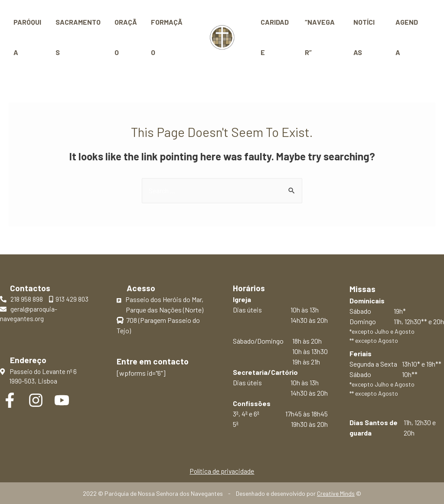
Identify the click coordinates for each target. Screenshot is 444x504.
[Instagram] (36, 400)
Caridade (273, 37)
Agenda (406, 37)
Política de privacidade (222, 471)
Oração (126, 37)
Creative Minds (336, 493)
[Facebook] (10, 400)
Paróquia (27, 37)
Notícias (366, 37)
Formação (167, 37)
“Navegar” (321, 37)
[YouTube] (62, 400)
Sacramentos (78, 37)
